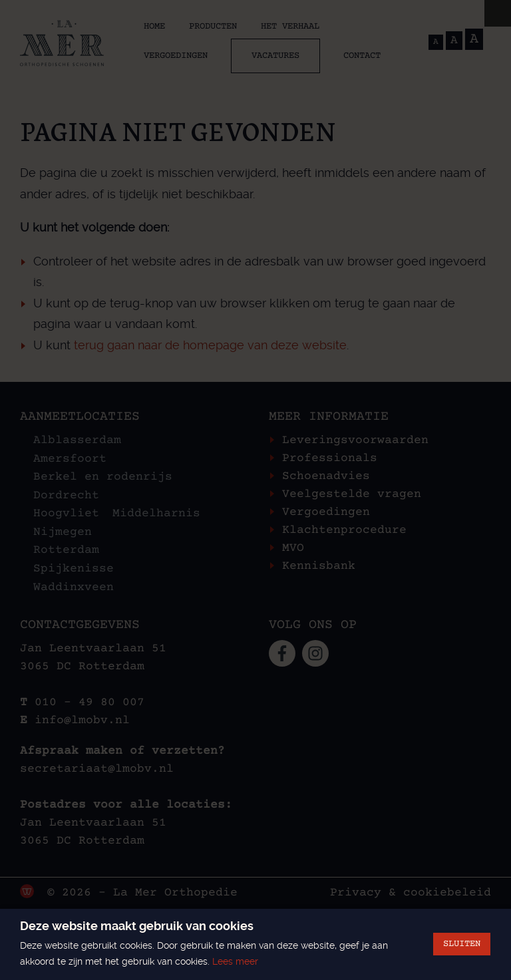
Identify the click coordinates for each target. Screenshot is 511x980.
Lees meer (235, 961)
